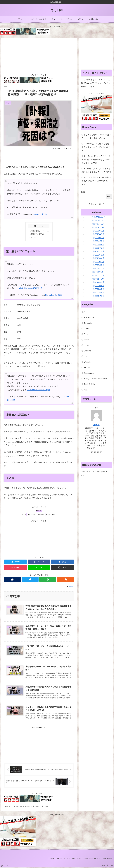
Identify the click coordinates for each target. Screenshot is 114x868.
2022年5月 (100, 296)
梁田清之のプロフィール (40, 231)
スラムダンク (32, 515)
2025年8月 (100, 234)
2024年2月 (100, 241)
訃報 (53, 515)
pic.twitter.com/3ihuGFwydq (39, 390)
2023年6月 (100, 251)
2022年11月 (100, 275)
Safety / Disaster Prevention (95, 379)
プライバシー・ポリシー (93, 859)
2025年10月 (100, 227)
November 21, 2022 (41, 214)
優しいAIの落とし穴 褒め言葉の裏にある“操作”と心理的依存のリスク (96, 181)
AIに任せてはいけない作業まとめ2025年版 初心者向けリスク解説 (96, 170)
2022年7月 (100, 289)
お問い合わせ (108, 859)
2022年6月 (100, 293)
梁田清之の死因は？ (38, 234)
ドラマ (53, 859)
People (39, 511)
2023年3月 (100, 262)
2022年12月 (100, 272)
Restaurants (89, 373)
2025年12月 (100, 221)
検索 (83, 192)
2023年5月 (100, 255)
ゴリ (24, 515)
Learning (87, 351)
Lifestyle (87, 362)
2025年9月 (100, 231)
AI (85, 312)
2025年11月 (100, 224)
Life (85, 356)
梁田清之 (41, 515)
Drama (87, 329)
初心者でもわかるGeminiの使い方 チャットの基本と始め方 (96, 136)
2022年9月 (100, 282)
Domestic (88, 323)
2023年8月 (100, 245)
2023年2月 (100, 265)
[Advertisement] (39, 55)
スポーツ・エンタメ (64, 859)
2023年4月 (100, 258)
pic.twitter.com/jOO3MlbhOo (31, 288)
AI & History (89, 318)
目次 (36, 226)
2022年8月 (100, 286)
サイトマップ (78, 859)
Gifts (86, 334)
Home (86, 345)
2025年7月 (100, 238)
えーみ (96, 425)
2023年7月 (100, 248)
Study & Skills (89, 384)
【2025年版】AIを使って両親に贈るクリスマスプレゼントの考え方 (96, 147)
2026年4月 (101, 217)
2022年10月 (100, 279)
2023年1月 (100, 269)
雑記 (86, 390)
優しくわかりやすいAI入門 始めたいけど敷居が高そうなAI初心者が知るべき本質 (96, 160)
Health (86, 340)
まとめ (33, 238)
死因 (48, 515)
